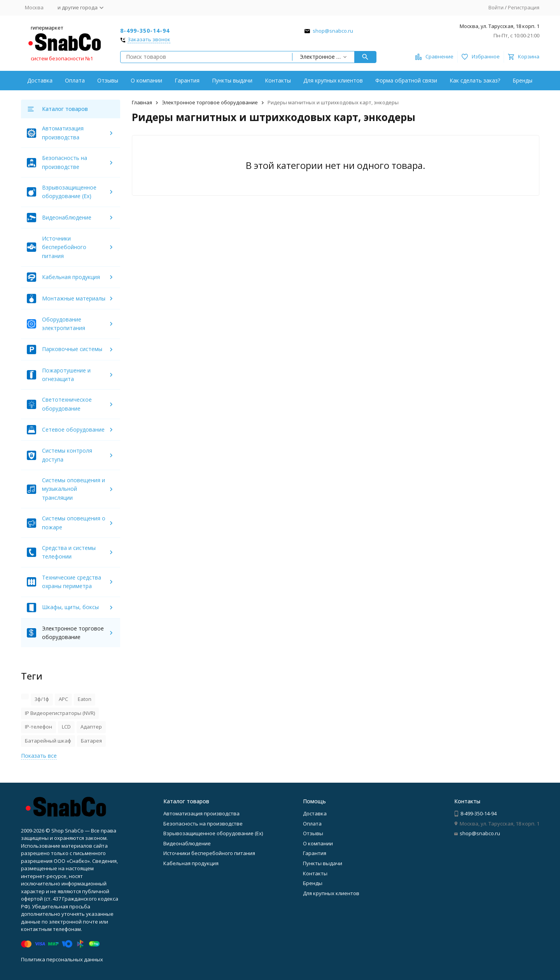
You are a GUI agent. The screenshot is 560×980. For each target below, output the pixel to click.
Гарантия (187, 80)
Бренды (522, 80)
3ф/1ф (42, 699)
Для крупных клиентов (333, 80)
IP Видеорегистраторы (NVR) (60, 713)
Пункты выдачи (232, 80)
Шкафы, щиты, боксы (70, 607)
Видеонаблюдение (67, 217)
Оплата (75, 80)
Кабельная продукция (71, 277)
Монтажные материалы (74, 298)
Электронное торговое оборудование (210, 102)
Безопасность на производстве (203, 824)
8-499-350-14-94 (145, 31)
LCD (66, 727)
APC (63, 699)
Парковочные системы (72, 349)
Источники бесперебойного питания (64, 247)
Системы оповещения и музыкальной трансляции (73, 489)
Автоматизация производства (201, 813)
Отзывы (108, 80)
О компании (146, 80)
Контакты (278, 80)
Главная (142, 102)
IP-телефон (38, 727)
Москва (34, 7)
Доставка (40, 80)
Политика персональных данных (62, 959)
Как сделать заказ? (475, 80)
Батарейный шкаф (48, 741)
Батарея (91, 741)
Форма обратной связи (406, 80)
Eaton (85, 699)
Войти (496, 7)
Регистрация (524, 7)
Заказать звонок (149, 40)
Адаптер (91, 727)
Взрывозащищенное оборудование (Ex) (213, 833)
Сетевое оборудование (73, 429)
